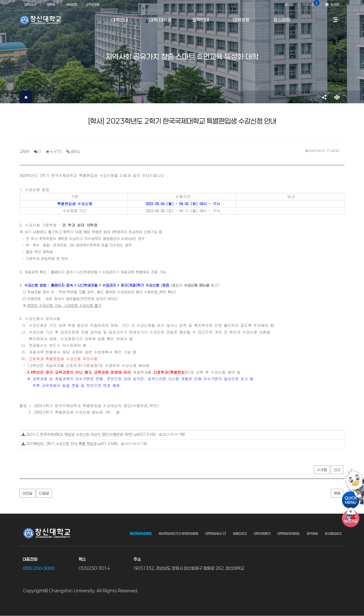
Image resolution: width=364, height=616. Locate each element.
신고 (337, 470)
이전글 (27, 493)
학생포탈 (72, 5)
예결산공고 (240, 534)
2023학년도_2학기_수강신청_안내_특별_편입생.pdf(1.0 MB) (72, 444)
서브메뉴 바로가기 (0, 0)
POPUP (310, 3)
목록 (337, 493)
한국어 (335, 5)
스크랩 (322, 470)
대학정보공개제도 (289, 534)
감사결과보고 (333, 534)
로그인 (289, 5)
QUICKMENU (351, 500)
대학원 (51, 5)
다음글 (44, 493)
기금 (351, 521)
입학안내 (30, 5)
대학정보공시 (214, 534)
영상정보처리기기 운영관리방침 (178, 534)
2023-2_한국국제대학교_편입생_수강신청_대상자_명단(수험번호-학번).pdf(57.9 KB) (91, 435)
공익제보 (312, 534)
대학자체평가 (262, 534)
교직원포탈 (93, 5)
